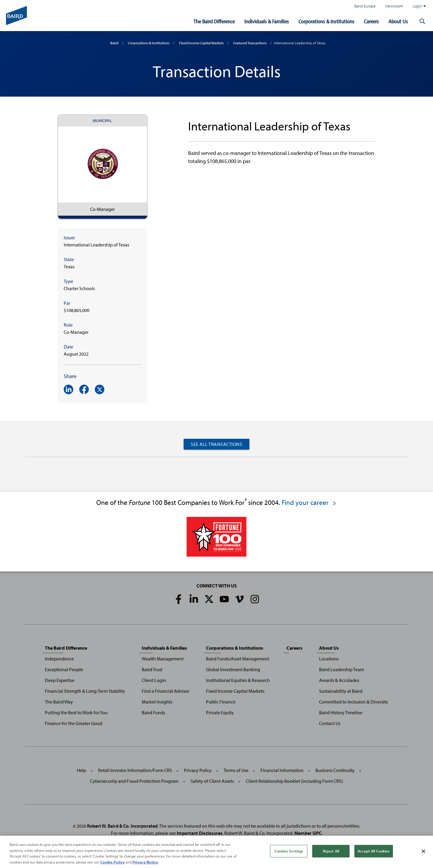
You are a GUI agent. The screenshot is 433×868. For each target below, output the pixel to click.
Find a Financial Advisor (166, 691)
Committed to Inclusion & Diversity (354, 702)
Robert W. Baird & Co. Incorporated (122, 826)
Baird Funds (153, 712)
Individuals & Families (267, 21)
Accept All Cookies (373, 853)
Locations (329, 659)
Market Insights (157, 702)
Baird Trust (152, 669)
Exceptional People (64, 669)
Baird (114, 43)
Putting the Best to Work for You (76, 712)
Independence (59, 659)
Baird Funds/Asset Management (238, 659)
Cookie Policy (112, 864)
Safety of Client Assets (212, 781)
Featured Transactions (250, 43)
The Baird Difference (214, 21)
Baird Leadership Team (341, 669)
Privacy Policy (198, 770)
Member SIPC (308, 833)
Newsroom (394, 6)
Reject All (331, 853)
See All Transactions (216, 444)
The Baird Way (59, 702)
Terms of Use (236, 770)
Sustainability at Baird (341, 691)
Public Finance (221, 702)
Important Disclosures (200, 833)
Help (81, 770)
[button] (422, 22)
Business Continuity (335, 770)
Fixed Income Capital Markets (201, 43)
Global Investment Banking (233, 669)
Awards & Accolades (339, 680)
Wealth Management (163, 659)
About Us (398, 21)
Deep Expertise (60, 680)
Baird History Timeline (341, 712)
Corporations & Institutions (326, 21)
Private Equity (220, 712)
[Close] (423, 854)
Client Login (154, 680)
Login (419, 6)
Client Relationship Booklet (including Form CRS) (294, 781)
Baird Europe (365, 6)
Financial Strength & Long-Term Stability (85, 691)
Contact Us (330, 723)
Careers (371, 21)
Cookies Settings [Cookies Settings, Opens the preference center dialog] (289, 853)
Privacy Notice (145, 864)
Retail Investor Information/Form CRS (135, 770)
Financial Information (282, 770)
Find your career (309, 502)
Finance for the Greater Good (74, 723)
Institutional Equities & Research (238, 680)
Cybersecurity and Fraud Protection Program (134, 781)
